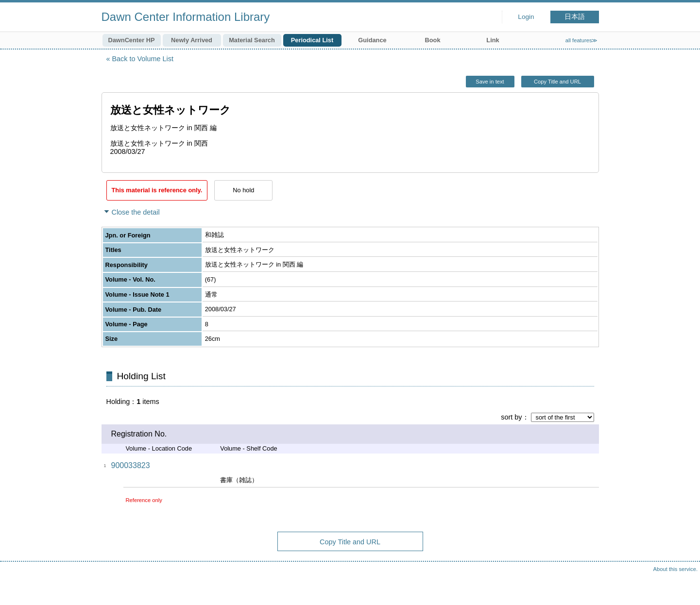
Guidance (372, 40)
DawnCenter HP (132, 40)
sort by (511, 417)
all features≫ (582, 40)
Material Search (252, 40)
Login (526, 17)
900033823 (131, 465)
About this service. (675, 569)
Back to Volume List (143, 59)
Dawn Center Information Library (186, 17)
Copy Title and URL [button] (557, 82)
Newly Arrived (192, 40)
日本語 (575, 17)
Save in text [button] (490, 82)
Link (493, 40)
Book (433, 40)
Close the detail (136, 212)
